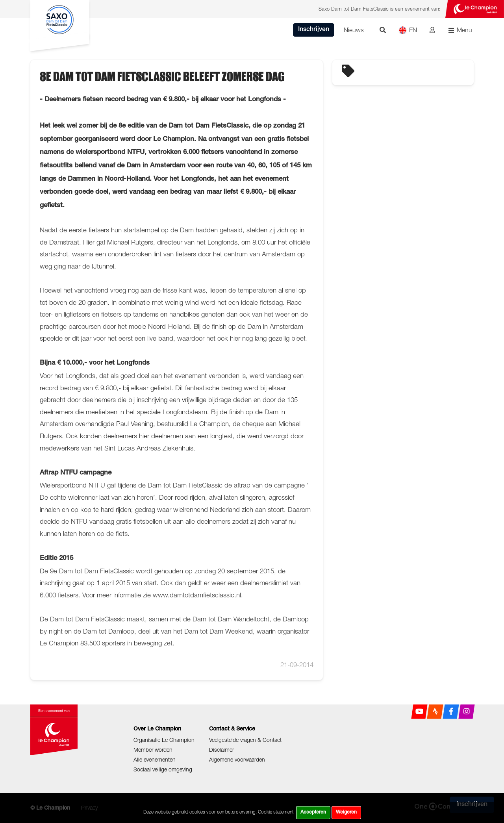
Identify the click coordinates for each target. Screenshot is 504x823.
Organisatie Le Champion (164, 740)
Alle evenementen (155, 759)
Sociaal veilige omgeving (163, 769)
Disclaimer (221, 750)
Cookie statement (276, 812)
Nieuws (354, 30)
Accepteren (313, 812)
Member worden (153, 750)
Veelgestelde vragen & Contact (245, 740)
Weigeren (346, 812)
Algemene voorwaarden (237, 759)
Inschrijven (314, 30)
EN (408, 30)
